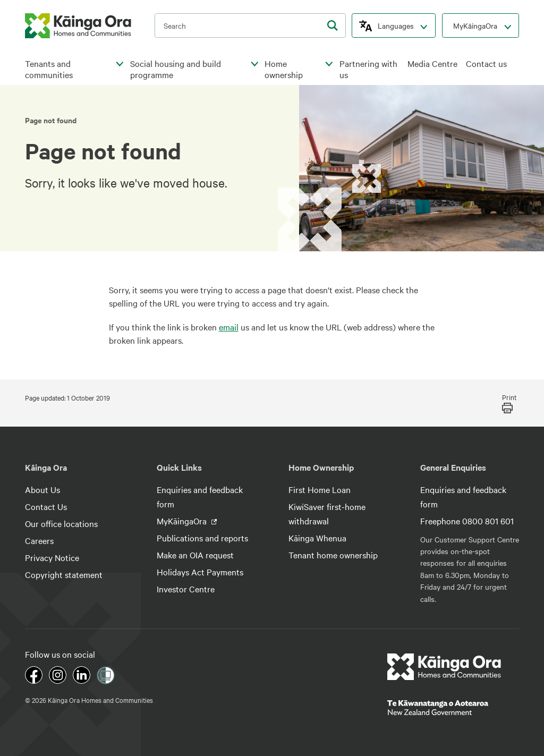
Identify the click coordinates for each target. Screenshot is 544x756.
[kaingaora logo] (78, 26)
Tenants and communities (49, 69)
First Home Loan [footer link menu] (320, 489)
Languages (396, 26)
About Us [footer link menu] (42, 489)
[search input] (250, 26)
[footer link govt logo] (453, 708)
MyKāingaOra (475, 26)
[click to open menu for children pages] (120, 64)
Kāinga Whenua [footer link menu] (317, 538)
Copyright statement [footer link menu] (64, 574)
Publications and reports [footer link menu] (202, 538)
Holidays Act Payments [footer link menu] (200, 572)
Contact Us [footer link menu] (46, 506)
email (229, 327)
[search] (333, 26)
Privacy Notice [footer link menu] (52, 557)
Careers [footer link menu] (39, 540)
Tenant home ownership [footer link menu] (333, 555)
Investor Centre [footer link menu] (186, 589)
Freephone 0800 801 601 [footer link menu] (467, 521)
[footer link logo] (444, 667)
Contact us (486, 63)
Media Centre (432, 63)
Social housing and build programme (176, 69)
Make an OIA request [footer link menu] (195, 555)
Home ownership (284, 69)
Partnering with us (368, 69)
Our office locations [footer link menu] (61, 523)
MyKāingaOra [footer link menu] (183, 521)
